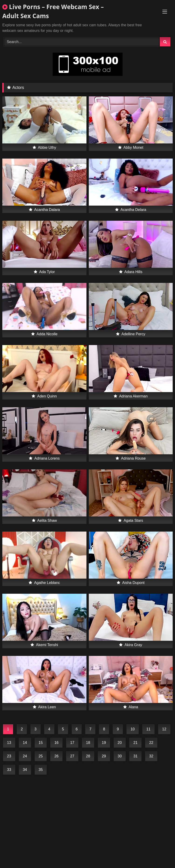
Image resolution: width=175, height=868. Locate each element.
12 (164, 729)
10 (133, 729)
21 (135, 743)
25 (41, 756)
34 (25, 770)
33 (9, 770)
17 (72, 743)
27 (72, 756)
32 (151, 756)
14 (25, 743)
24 (25, 756)
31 (135, 756)
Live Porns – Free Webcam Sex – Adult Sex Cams (53, 11)
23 (9, 756)
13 (9, 743)
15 (41, 743)
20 (120, 743)
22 (151, 743)
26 (56, 756)
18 (88, 743)
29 (104, 756)
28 (88, 756)
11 (148, 729)
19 (104, 743)
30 (120, 756)
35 (41, 770)
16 (56, 743)
